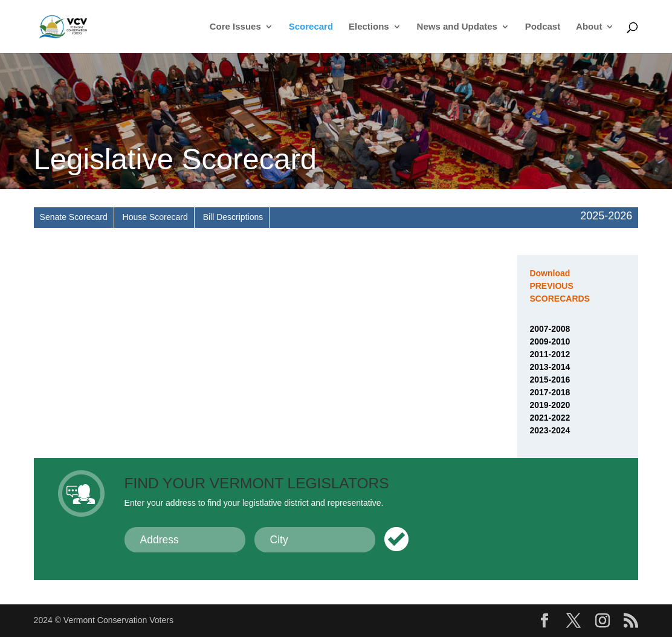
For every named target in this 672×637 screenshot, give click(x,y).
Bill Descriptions (233, 217)
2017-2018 (550, 392)
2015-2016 (550, 380)
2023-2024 (550, 430)
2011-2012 (550, 354)
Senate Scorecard (74, 217)
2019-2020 (550, 405)
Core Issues (235, 27)
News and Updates (457, 27)
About (589, 27)
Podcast (543, 27)
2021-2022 (550, 418)
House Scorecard (155, 217)
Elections (369, 27)
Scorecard (311, 27)
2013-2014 (550, 367)
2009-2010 (550, 341)
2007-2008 (550, 329)
